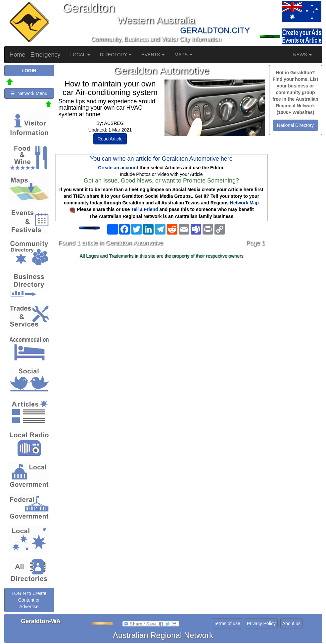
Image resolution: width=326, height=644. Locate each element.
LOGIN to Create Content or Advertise (29, 600)
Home (18, 55)
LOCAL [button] (80, 55)
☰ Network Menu (29, 93)
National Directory (295, 125)
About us (291, 623)
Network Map (244, 203)
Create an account (118, 168)
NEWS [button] (303, 55)
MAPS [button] (183, 55)
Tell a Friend (144, 209)
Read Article (110, 139)
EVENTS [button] (153, 55)
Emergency (46, 55)
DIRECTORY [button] (116, 55)
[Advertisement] (162, 313)
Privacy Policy (261, 623)
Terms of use (227, 623)
